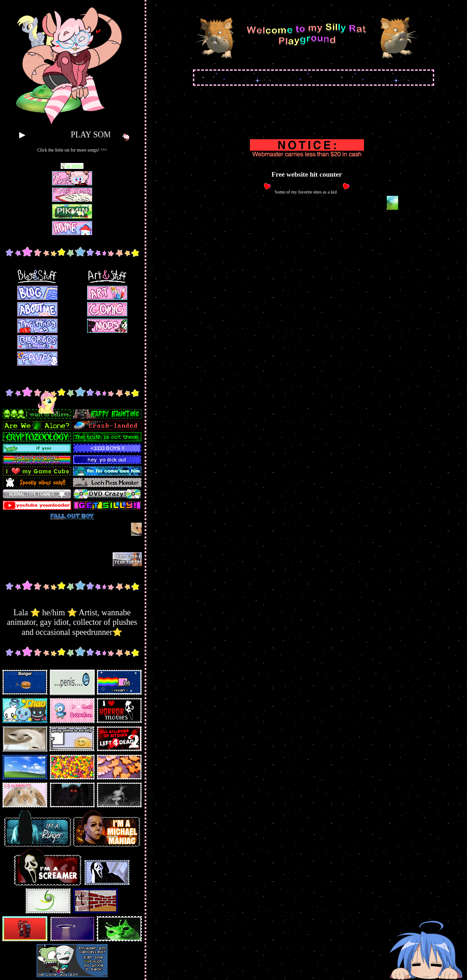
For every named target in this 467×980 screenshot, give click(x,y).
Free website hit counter (306, 174)
